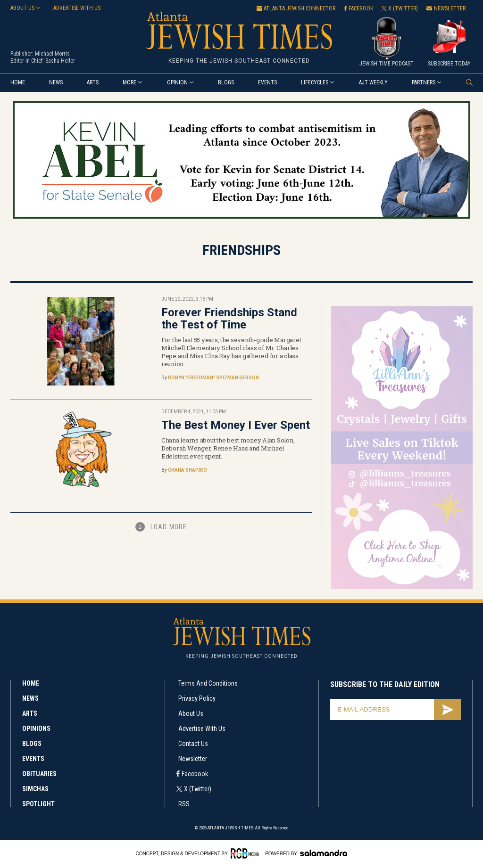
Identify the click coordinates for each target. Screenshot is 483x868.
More (129, 82)
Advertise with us (77, 8)
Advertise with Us (202, 729)
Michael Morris (52, 54)
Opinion (177, 82)
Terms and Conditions (208, 683)
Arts (93, 82)
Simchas (35, 789)
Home (18, 82)
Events (267, 82)
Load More (169, 527)
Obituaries (39, 774)
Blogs (226, 82)
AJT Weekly (373, 82)
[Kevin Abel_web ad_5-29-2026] (241, 217)
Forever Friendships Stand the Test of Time (229, 319)
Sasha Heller (60, 61)
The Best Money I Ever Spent (236, 425)
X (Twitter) (198, 789)
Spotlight (38, 804)
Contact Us (193, 744)
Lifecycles (315, 82)
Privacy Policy (197, 698)
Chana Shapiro (187, 470)
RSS (184, 804)
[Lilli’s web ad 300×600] (402, 587)
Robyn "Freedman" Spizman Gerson (213, 378)
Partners (424, 82)
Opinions (36, 729)
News (56, 82)
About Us (22, 8)
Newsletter (193, 759)
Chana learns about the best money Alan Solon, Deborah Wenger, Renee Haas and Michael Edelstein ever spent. (228, 448)
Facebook (195, 774)
